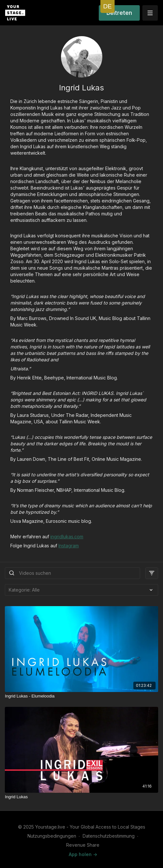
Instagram (69, 546)
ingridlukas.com (67, 537)
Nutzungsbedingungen (52, 836)
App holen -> (83, 854)
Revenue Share (83, 845)
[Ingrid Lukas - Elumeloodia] (81, 696)
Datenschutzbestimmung (109, 836)
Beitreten (119, 13)
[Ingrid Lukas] (81, 797)
